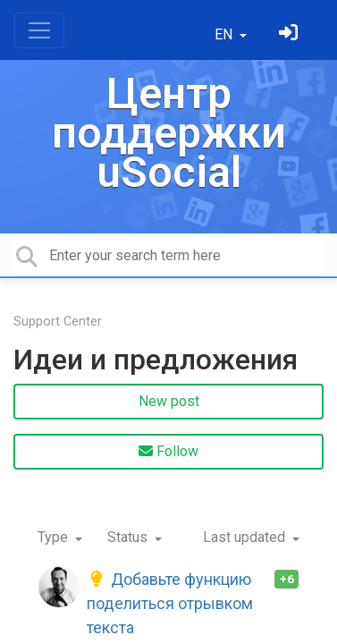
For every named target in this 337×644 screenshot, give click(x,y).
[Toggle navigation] (39, 30)
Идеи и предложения (156, 360)
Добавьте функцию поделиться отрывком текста (170, 603)
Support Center (58, 322)
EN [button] (225, 34)
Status (129, 537)
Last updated (246, 537)
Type (55, 537)
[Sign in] (291, 34)
